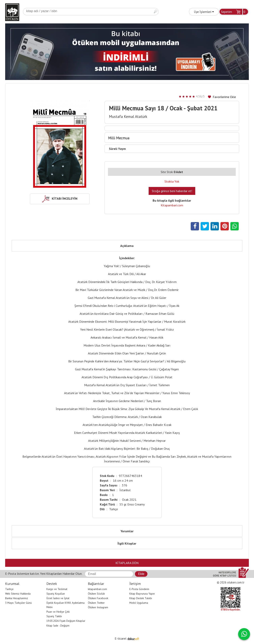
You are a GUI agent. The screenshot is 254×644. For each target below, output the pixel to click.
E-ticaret (121, 638)
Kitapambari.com (172, 205)
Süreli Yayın (117, 149)
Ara (155, 12)
